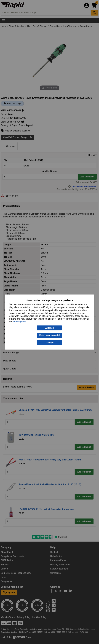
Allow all (49, 328)
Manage (49, 343)
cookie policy (19, 322)
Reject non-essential (49, 335)
